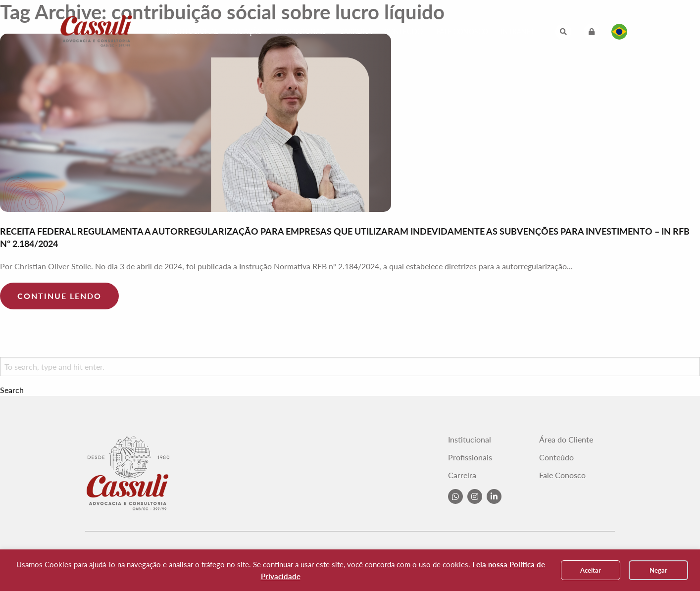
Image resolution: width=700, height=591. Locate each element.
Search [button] (12, 390)
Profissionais (301, 31)
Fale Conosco (462, 31)
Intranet (518, 31)
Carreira (355, 31)
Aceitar (591, 570)
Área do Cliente (566, 440)
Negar (658, 570)
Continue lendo (59, 296)
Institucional (193, 31)
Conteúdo (403, 31)
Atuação (247, 31)
